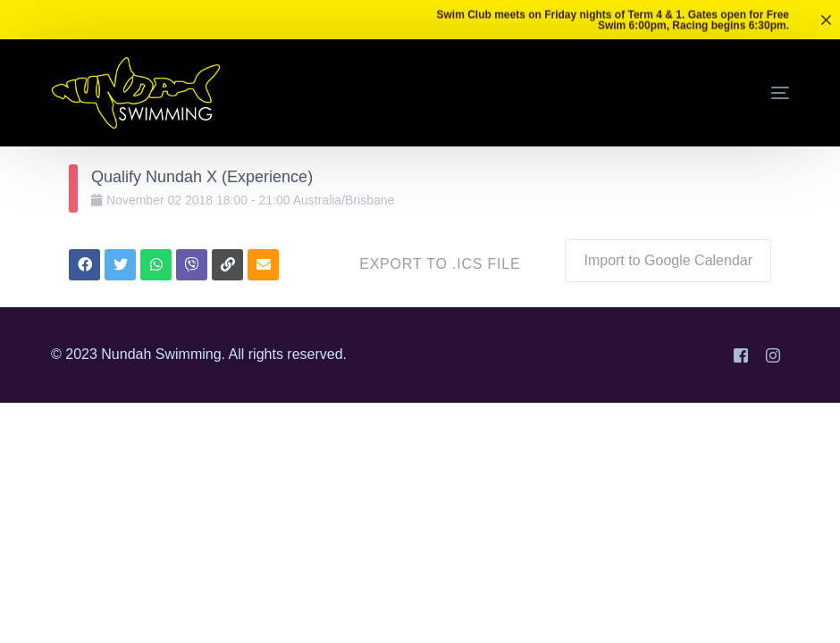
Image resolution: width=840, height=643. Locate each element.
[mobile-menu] (753, 93)
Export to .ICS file (440, 264)
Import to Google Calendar (668, 260)
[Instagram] (773, 355)
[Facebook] (741, 355)
